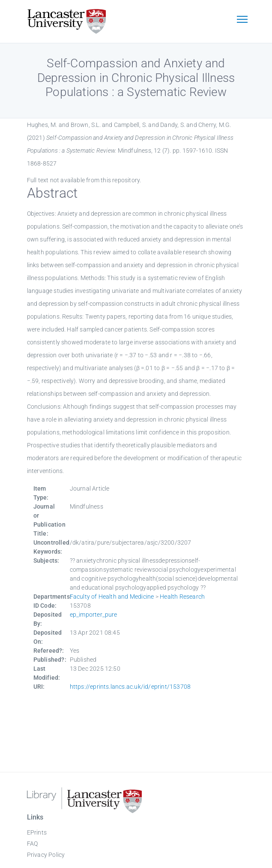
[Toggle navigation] (242, 20)
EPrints (37, 832)
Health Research (182, 597)
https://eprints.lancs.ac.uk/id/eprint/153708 (130, 687)
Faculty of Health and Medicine (112, 597)
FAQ (33, 844)
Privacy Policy (46, 855)
